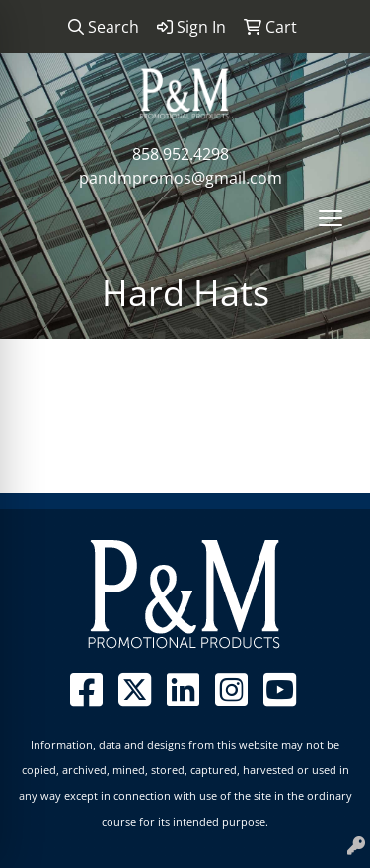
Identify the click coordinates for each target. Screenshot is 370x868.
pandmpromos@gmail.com (181, 178)
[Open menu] (331, 218)
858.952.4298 (181, 154)
